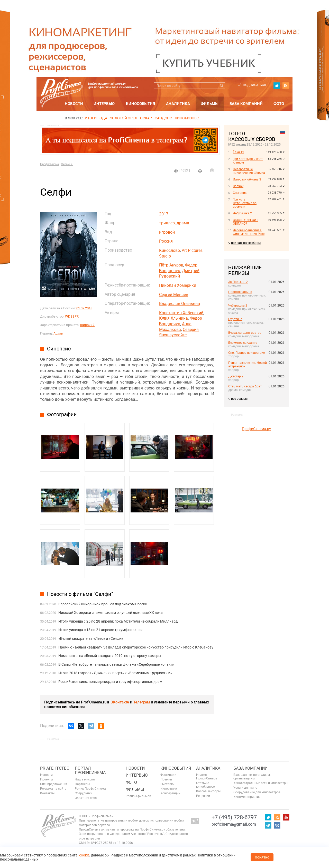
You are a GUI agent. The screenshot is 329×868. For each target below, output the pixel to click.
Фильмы (210, 104)
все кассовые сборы (246, 243)
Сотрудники (84, 793)
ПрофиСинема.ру (256, 429)
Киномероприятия (247, 797)
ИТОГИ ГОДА (96, 118)
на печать (200, 171)
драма (183, 223)
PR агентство (55, 768)
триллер (167, 223)
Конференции (170, 793)
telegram (268, 825)
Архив (58, 333)
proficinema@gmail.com (234, 824)
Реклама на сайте (53, 789)
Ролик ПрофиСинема (90, 789)
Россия (166, 241)
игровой (167, 232)
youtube (286, 817)
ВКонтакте (120, 702)
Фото (279, 104)
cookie (84, 855)
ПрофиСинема (49, 164)
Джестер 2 (236, 376)
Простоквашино (240, 292)
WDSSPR (72, 316)
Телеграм (142, 702)
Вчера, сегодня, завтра (245, 333)
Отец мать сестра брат (245, 386)
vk (277, 825)
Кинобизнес (187, 118)
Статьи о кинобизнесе (205, 785)
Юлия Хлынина (173, 318)
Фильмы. (67, 164)
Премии (166, 779)
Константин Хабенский (181, 313)
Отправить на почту (212, 170)
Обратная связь (87, 798)
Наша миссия (85, 779)
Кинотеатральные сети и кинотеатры (261, 783)
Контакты (47, 793)
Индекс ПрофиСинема (207, 777)
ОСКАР (146, 118)
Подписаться (254, 85)
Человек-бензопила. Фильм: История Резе (249, 232)
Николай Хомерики (178, 285)
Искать (222, 86)
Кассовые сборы (208, 791)
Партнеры (82, 784)
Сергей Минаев (174, 295)
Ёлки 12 (239, 152)
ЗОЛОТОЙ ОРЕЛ (124, 118)
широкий (87, 325)
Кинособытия (140, 104)
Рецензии (203, 796)
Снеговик (240, 193)
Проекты (47, 779)
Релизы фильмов (138, 796)
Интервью (104, 104)
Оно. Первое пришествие (246, 353)
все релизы (239, 399)
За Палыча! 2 (238, 282)
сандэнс (163, 118)
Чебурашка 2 (242, 213)
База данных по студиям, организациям (252, 777)
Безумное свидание (243, 343)
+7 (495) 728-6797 (234, 817)
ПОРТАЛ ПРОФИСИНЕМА (90, 771)
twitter (277, 85)
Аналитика (178, 104)
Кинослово (170, 250)
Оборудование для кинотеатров (257, 792)
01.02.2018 (84, 308)
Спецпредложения (54, 784)
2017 (164, 214)
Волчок (238, 186)
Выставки (167, 784)
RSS (286, 85)
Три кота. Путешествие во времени (245, 203)
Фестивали (168, 775)
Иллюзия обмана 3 (247, 179)
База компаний (246, 104)
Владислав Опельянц (180, 304)
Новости (74, 104)
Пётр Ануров (171, 265)
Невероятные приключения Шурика (249, 171)
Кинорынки (169, 789)
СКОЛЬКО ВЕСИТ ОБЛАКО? (245, 222)
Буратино (235, 319)
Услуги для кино (245, 788)
